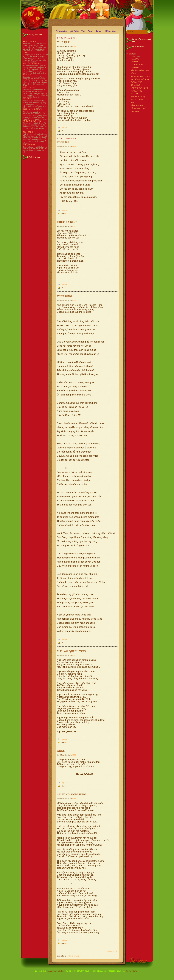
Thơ (83, 31)
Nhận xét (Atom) (73, 956)
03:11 (74, 300)
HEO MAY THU (29, 99)
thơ (65, 131)
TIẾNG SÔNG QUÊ (138, 108)
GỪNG (26, 52)
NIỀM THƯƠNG (29, 88)
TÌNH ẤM (63, 142)
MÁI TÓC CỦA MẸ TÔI (32, 64)
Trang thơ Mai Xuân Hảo (55, 971)
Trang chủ (62, 31)
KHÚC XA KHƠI (29, 41)
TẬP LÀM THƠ (29, 145)
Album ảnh (110, 31)
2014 (131, 54)
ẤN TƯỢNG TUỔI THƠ (32, 121)
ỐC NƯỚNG (135, 85)
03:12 (74, 147)
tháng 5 (134, 56)
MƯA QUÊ (27, 75)
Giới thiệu (74, 31)
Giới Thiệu (135, 111)
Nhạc (90, 31)
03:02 (74, 755)
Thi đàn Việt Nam (132, 971)
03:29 (74, 46)
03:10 (74, 655)
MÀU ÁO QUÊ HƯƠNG (71, 651)
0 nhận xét (64, 128)
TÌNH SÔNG (28, 132)
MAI (132, 102)
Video (99, 31)
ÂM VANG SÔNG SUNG (33, 110)
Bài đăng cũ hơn (111, 952)
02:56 (74, 799)
